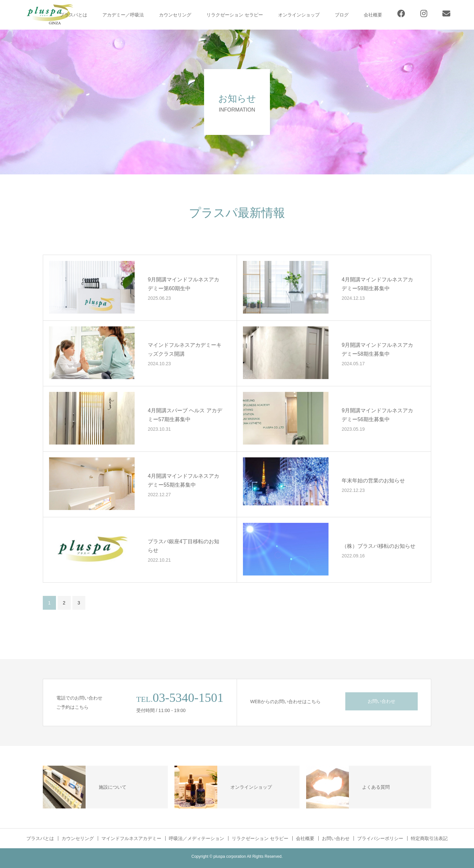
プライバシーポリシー (380, 838)
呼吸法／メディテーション (197, 838)
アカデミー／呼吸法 (123, 15)
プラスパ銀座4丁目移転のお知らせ (184, 546)
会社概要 (373, 15)
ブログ (342, 15)
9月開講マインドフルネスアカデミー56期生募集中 (377, 415)
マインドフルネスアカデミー (131, 838)
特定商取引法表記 (429, 838)
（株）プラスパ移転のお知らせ (379, 546)
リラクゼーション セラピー (235, 15)
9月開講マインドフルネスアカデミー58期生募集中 (377, 349)
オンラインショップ (299, 15)
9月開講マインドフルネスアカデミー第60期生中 (184, 284)
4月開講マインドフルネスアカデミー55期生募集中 (184, 480)
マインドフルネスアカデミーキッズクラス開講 (185, 349)
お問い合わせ (382, 701)
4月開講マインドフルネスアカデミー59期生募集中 (377, 284)
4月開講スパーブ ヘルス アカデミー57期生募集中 (185, 415)
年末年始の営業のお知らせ (373, 480)
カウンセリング (175, 15)
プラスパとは (73, 15)
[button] (92, 287)
